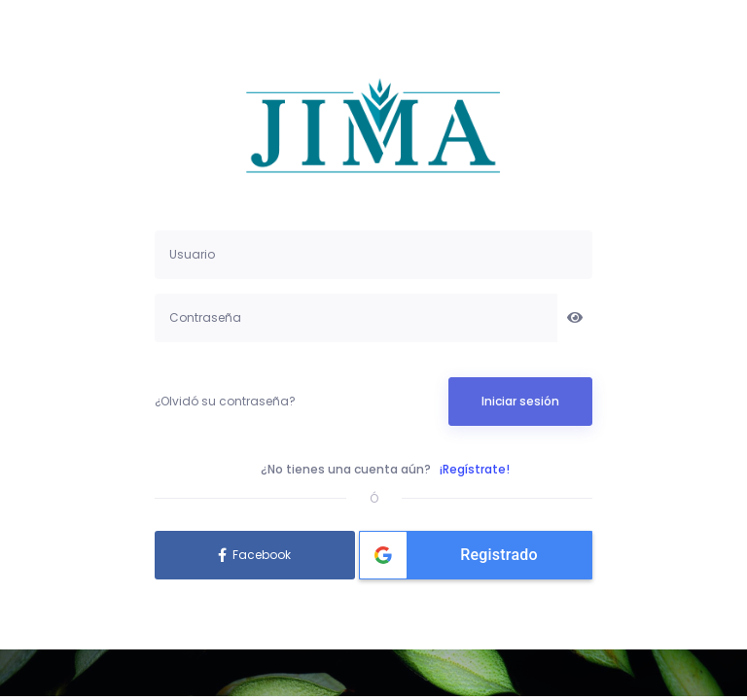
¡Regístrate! (475, 469)
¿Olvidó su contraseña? (225, 401)
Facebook (262, 555)
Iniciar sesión (520, 401)
